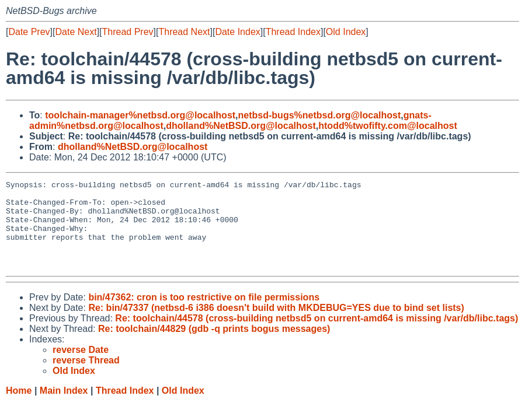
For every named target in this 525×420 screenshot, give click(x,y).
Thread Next (184, 32)
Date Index (237, 32)
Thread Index (293, 32)
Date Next (76, 32)
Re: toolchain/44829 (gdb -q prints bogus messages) (214, 346)
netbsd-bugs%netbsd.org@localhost (320, 115)
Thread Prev (128, 32)
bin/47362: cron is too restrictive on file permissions (204, 315)
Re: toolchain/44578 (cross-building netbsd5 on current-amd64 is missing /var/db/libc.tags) (317, 336)
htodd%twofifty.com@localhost (388, 126)
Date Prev (29, 32)
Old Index (346, 32)
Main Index (64, 408)
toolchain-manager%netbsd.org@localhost (140, 115)
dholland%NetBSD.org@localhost (241, 126)
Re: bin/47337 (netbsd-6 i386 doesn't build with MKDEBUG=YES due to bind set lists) (276, 325)
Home (19, 408)
